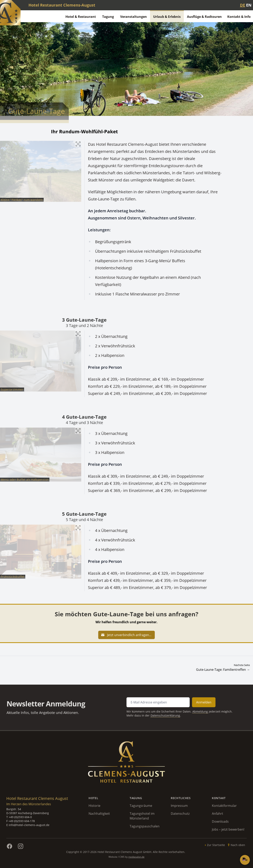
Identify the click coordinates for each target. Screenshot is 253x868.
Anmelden (187, 703)
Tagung (108, 17)
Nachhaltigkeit (99, 814)
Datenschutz (180, 814)
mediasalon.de (136, 857)
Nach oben (238, 845)
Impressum (179, 806)
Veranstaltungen (134, 17)
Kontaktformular (224, 806)
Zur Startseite (216, 845)
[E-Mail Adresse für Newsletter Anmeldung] (151, 703)
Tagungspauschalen (145, 826)
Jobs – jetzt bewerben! (228, 829)
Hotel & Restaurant (81, 17)
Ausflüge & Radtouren (204, 17)
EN (249, 5)
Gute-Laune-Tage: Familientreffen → (223, 670)
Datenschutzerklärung (157, 714)
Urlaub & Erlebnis (167, 17)
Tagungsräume (141, 806)
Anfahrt (218, 814)
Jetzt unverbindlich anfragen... (126, 635)
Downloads (220, 821)
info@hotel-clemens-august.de (29, 825)
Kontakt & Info (239, 17)
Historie (94, 806)
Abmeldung (184, 710)
